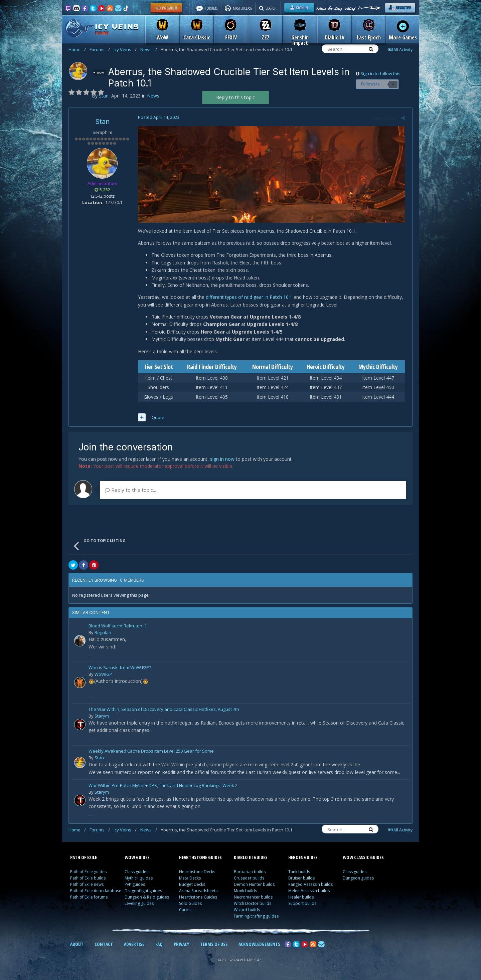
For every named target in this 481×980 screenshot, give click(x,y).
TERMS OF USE (214, 946)
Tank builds (299, 873)
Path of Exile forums (89, 899)
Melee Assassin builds (309, 892)
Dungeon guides (358, 880)
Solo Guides (190, 905)
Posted (156, 117)
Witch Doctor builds (253, 905)
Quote (156, 419)
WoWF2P (103, 676)
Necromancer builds (253, 899)
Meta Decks (190, 880)
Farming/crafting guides (256, 918)
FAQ (159, 946)
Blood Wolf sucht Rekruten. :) (117, 628)
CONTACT (104, 946)
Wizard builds (247, 911)
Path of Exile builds (88, 880)
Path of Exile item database (96, 892)
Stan (102, 122)
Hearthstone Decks (197, 873)
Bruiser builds (301, 880)
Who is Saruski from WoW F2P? (120, 670)
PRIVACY (181, 946)
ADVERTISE (134, 946)
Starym (102, 718)
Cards (185, 911)
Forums (100, 49)
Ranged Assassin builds (310, 886)
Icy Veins (125, 49)
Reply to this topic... (130, 492)
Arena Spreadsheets (198, 892)
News (149, 49)
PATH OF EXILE (84, 859)
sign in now (222, 461)
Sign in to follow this (380, 73)
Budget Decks (192, 886)
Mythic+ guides (139, 880)
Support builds (302, 905)
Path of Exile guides (88, 873)
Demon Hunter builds (254, 886)
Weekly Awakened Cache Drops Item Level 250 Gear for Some (151, 753)
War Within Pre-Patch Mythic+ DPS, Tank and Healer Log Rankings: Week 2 (163, 788)
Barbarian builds (250, 873)
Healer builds (301, 899)
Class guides (136, 873)
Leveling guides (139, 905)
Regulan (103, 634)
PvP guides (135, 886)
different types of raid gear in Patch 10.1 (247, 299)
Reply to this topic (235, 97)
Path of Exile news (87, 886)
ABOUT (77, 946)
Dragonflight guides (143, 892)
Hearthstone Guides (198, 899)
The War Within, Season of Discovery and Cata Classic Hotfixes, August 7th (164, 711)
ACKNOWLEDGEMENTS (259, 946)
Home (77, 49)
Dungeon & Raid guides (147, 899)
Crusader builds (249, 880)
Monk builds (245, 892)
